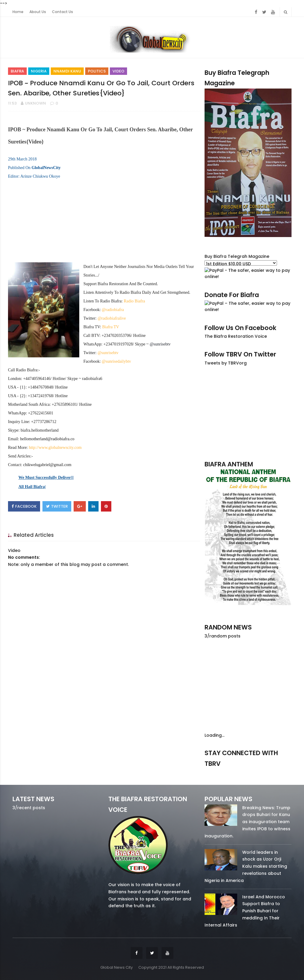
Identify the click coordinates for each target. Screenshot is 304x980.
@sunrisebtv (108, 353)
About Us (38, 12)
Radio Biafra (134, 301)
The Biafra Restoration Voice (236, 336)
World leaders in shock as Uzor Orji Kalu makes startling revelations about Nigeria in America (246, 866)
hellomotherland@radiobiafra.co (47, 439)
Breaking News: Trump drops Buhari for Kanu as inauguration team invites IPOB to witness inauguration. (247, 822)
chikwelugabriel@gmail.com (47, 465)
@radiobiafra (113, 310)
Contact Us (62, 12)
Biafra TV (111, 327)
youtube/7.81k (279, 772)
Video (118, 71)
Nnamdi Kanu (67, 71)
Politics (97, 71)
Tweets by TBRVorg (226, 363)
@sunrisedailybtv (116, 361)
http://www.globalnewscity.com (55, 448)
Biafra (17, 71)
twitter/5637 (248, 772)
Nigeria (39, 71)
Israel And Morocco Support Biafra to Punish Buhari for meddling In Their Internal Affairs (245, 911)
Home (18, 12)
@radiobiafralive (112, 318)
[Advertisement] (248, 413)
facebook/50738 (217, 772)
